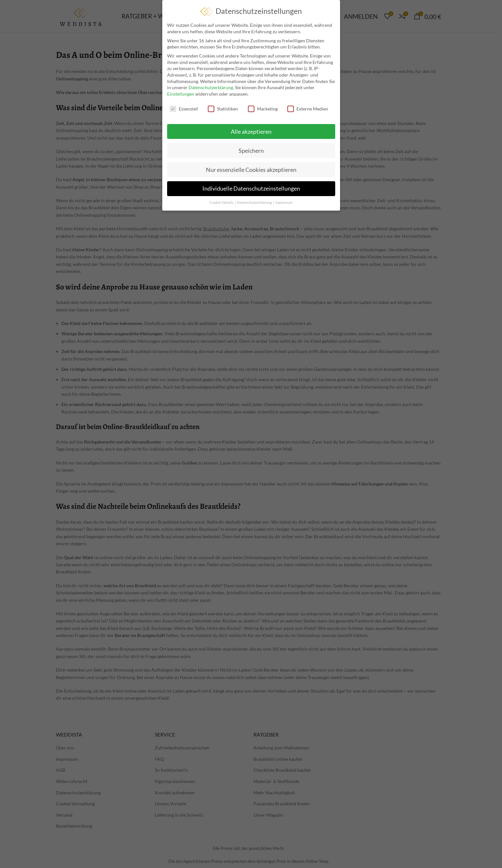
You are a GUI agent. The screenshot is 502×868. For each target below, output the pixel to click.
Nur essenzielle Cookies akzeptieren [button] (251, 169)
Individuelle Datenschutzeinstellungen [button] (251, 188)
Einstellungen (181, 93)
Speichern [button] (251, 150)
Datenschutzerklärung (211, 87)
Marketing (263, 108)
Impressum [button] (284, 202)
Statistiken (223, 108)
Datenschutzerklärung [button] (255, 202)
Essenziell (184, 108)
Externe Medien (308, 108)
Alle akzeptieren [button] (251, 131)
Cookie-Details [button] (222, 202)
